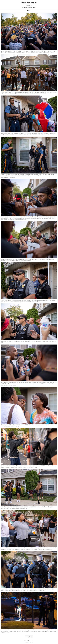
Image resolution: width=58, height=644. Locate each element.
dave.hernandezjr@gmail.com (29, 7)
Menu (29, 11)
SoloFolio (31, 642)
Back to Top (29, 637)
